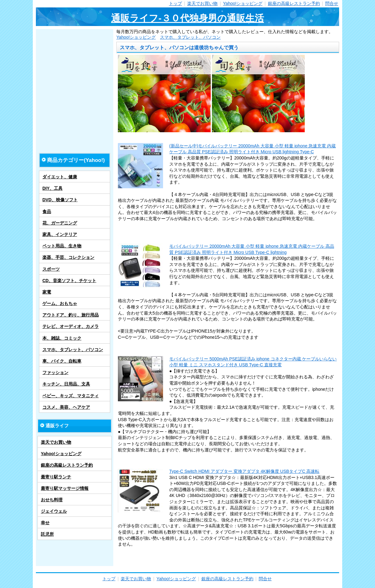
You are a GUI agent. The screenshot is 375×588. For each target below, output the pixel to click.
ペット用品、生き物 (62, 246)
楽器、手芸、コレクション (68, 257)
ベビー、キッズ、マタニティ (71, 396)
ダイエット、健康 (60, 177)
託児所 (47, 534)
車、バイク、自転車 (62, 361)
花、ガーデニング (60, 223)
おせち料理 (52, 500)
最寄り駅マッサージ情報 (65, 488)
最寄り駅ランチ (56, 477)
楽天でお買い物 (202, 3)
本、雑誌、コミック (62, 338)
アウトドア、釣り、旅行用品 (71, 315)
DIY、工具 (52, 188)
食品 (47, 211)
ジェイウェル (54, 511)
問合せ (332, 3)
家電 (47, 292)
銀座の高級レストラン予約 (294, 3)
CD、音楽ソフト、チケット (69, 281)
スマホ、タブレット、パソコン (190, 37)
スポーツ (51, 269)
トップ (175, 3)
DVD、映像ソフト (60, 200)
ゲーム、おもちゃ (60, 303)
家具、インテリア (60, 234)
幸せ (45, 523)
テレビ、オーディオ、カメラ (71, 326)
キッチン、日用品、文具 (66, 384)
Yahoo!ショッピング (243, 3)
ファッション (55, 372)
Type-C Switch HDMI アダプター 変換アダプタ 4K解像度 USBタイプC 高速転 (244, 471)
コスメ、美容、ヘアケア (66, 407)
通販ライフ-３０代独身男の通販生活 (187, 18)
